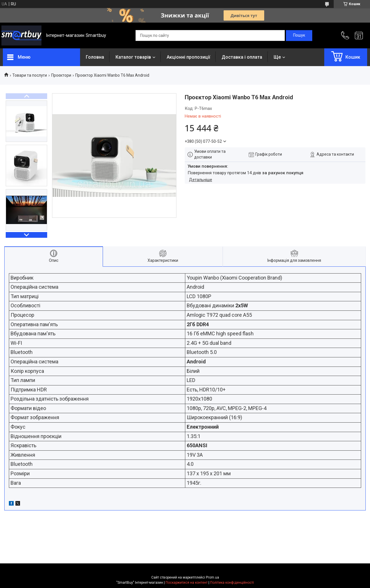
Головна (95, 57)
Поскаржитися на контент (187, 583)
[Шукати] (299, 35)
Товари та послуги (30, 75)
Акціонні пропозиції (188, 57)
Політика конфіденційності (232, 583)
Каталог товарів (133, 57)
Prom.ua (212, 577)
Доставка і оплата (242, 57)
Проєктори (61, 75)
